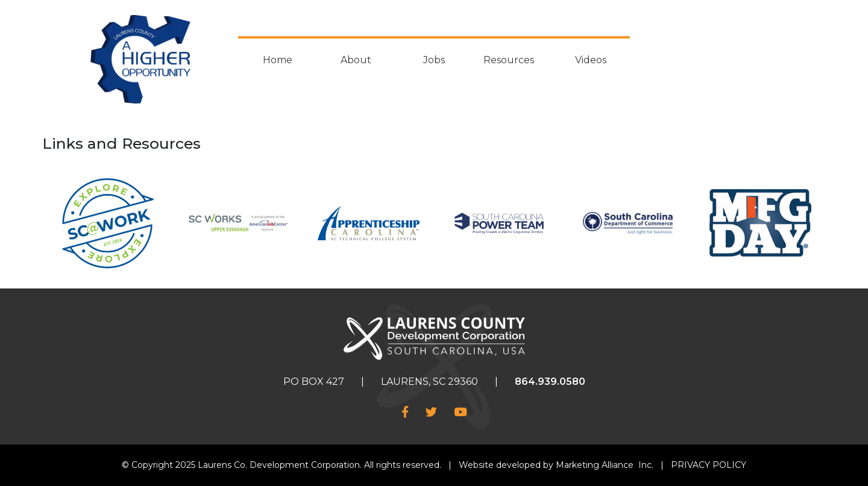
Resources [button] (509, 60)
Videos (591, 60)
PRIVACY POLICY (709, 465)
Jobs (434, 60)
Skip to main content (0, 10)
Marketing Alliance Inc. (605, 465)
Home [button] (278, 60)
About (356, 60)
